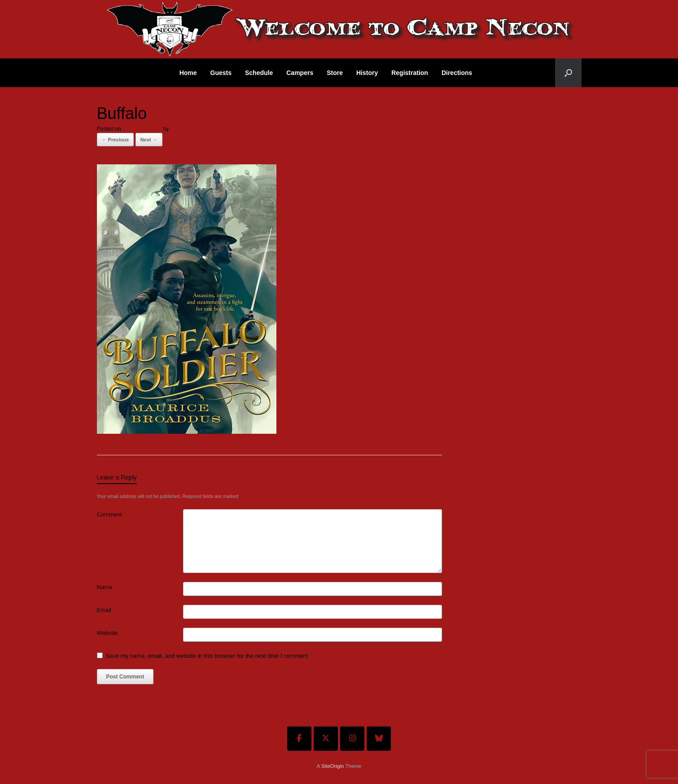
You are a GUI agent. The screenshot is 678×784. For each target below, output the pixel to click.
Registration (410, 73)
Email (106, 610)
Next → (149, 140)
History (367, 73)
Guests (221, 73)
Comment (112, 514)
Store (335, 73)
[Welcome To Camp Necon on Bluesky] (379, 738)
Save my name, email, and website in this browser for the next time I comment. (208, 656)
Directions (457, 73)
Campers (300, 73)
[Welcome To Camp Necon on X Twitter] (326, 738)
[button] (568, 73)
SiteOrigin (333, 766)
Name (107, 587)
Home (188, 73)
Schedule (259, 73)
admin (178, 129)
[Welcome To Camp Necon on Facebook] (299, 738)
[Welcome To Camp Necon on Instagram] (352, 738)
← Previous (116, 140)
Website (107, 633)
